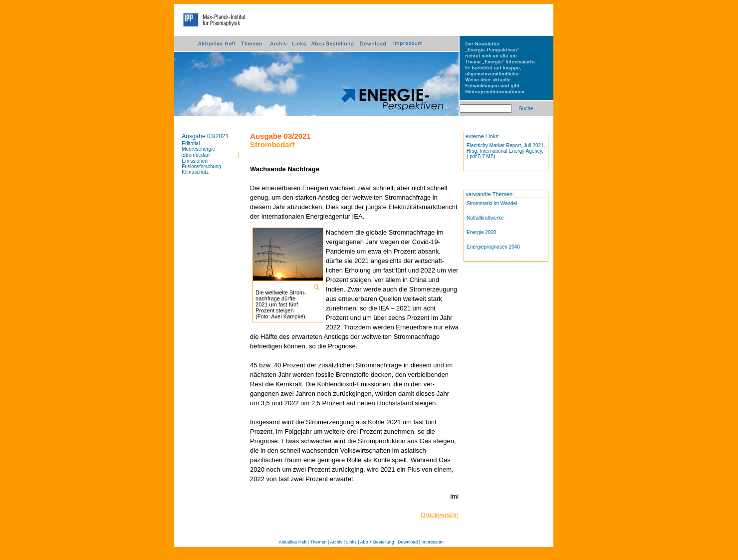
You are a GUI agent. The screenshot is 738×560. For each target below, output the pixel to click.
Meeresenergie (198, 149)
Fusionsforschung (201, 166)
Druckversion (440, 515)
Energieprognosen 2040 (493, 247)
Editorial (191, 143)
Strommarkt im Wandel (492, 203)
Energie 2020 (482, 232)
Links (352, 542)
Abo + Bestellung (377, 542)
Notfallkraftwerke (485, 218)
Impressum (433, 542)
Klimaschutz (195, 172)
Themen (318, 542)
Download (408, 542)
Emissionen (195, 161)
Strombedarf (196, 155)
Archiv (336, 542)
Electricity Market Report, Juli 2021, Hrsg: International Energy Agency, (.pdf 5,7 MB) (506, 151)
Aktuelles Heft (293, 542)
